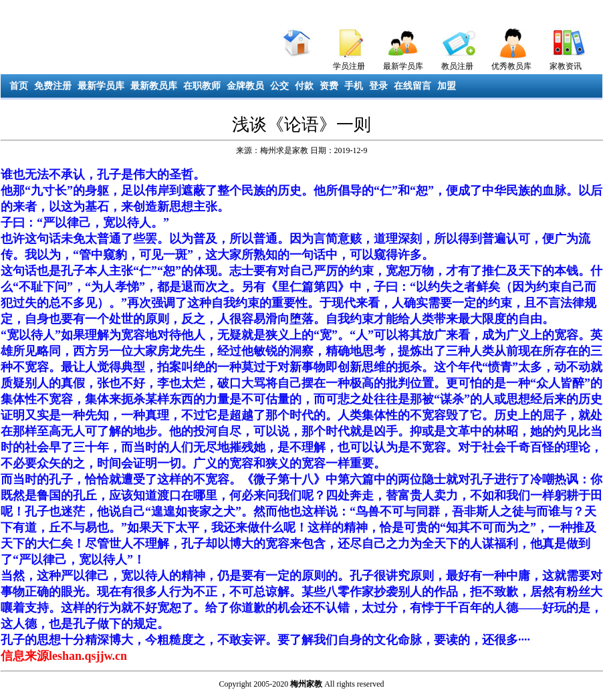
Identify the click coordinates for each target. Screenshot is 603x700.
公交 (279, 86)
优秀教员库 (511, 66)
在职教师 (202, 86)
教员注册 (457, 66)
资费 (329, 86)
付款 (304, 86)
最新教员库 (154, 86)
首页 (19, 86)
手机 (354, 86)
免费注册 (53, 86)
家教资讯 (566, 66)
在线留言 (412, 86)
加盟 (447, 86)
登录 (378, 86)
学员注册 (349, 66)
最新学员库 (403, 66)
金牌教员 (245, 86)
